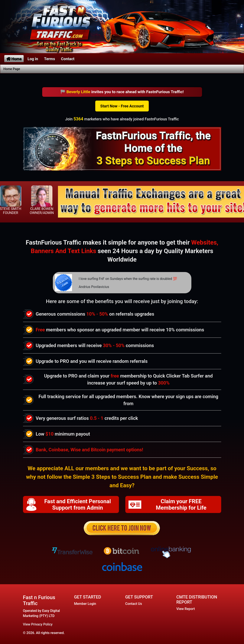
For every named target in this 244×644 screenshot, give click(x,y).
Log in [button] (33, 59)
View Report (186, 609)
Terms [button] (50, 59)
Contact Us (134, 604)
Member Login (85, 604)
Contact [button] (68, 59)
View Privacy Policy (38, 624)
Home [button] (14, 59)
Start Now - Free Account (122, 106)
